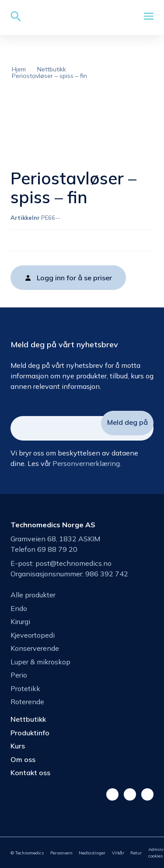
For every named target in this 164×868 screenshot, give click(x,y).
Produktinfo (30, 733)
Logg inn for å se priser (74, 278)
